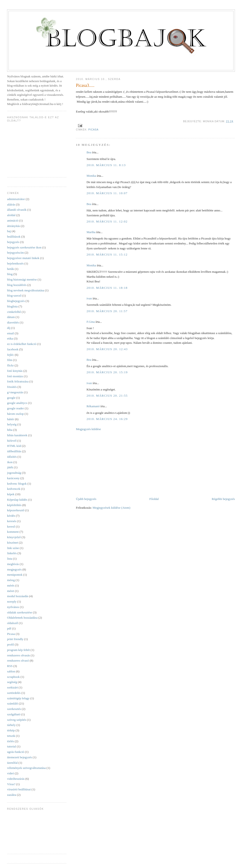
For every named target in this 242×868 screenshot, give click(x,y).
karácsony (13, 478)
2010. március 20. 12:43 (107, 349)
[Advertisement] (111, 464)
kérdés (11, 516)
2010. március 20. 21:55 (107, 396)
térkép (11, 730)
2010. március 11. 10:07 (107, 193)
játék (10, 467)
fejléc (11, 355)
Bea (89, 152)
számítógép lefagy (18, 698)
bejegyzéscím (15, 253)
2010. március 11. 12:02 (107, 221)
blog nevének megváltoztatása (26, 290)
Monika (91, 176)
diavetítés (13, 322)
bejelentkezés (15, 263)
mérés (11, 585)
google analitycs (17, 403)
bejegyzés (13, 242)
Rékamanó (93, 406)
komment (13, 532)
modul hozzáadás (18, 596)
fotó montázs (15, 376)
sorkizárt (12, 687)
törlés (11, 741)
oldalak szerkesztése (20, 612)
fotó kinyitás (15, 371)
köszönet (13, 543)
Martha (91, 232)
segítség (12, 682)
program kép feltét (18, 650)
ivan (89, 298)
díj (9, 328)
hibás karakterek (17, 435)
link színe (13, 548)
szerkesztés (14, 709)
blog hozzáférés (17, 285)
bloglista (12, 306)
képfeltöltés (14, 505)
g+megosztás (15, 392)
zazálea (12, 795)
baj (9, 231)
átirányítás (13, 226)
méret (11, 591)
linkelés (12, 553)
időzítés (12, 457)
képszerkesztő (16, 510)
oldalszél (13, 623)
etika (10, 338)
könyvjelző (14, 537)
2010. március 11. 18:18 (107, 288)
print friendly (15, 639)
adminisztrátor (16, 199)
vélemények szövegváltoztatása (26, 768)
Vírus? (11, 784)
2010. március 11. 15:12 (107, 254)
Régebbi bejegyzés (223, 499)
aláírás (11, 204)
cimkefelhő (14, 312)
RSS (10, 666)
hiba (10, 430)
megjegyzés (14, 569)
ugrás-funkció (16, 752)
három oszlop (15, 414)
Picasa (93, 130)
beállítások (14, 237)
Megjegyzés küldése (88, 429)
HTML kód (14, 446)
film (10, 360)
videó (11, 773)
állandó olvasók (17, 210)
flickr (10, 365)
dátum (11, 317)
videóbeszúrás (16, 779)
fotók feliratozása (18, 381)
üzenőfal (12, 763)
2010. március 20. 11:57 (107, 311)
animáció (13, 220)
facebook (13, 349)
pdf (9, 628)
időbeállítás (14, 451)
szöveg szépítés (17, 720)
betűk (11, 269)
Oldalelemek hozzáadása (22, 618)
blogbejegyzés (16, 301)
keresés (12, 521)
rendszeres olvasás (18, 655)
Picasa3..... (85, 85)
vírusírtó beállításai (19, 789)
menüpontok (15, 575)
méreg (11, 580)
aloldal (11, 215)
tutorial (12, 746)
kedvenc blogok (17, 484)
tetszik (11, 736)
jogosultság (14, 473)
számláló (13, 703)
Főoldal (154, 499)
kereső (11, 526)
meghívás (13, 564)
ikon (10, 462)
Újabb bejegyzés (86, 499)
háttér (11, 419)
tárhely (11, 725)
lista (10, 559)
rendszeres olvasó (18, 660)
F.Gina (91, 322)
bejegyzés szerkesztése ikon (24, 247)
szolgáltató (14, 714)
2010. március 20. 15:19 (107, 372)
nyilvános (13, 607)
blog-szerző (14, 296)
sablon (11, 671)
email (11, 333)
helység (12, 424)
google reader (15, 408)
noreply (12, 602)
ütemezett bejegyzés (19, 757)
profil (11, 644)
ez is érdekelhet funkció (22, 344)
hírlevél (12, 441)
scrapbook (13, 677)
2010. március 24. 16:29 (107, 419)
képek (11, 494)
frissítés (12, 387)
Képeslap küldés (17, 500)
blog (10, 274)
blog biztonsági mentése (22, 279)
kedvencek (14, 489)
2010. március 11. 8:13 (106, 165)
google (11, 398)
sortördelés (14, 693)
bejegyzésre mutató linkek (23, 258)
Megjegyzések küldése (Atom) (112, 508)
